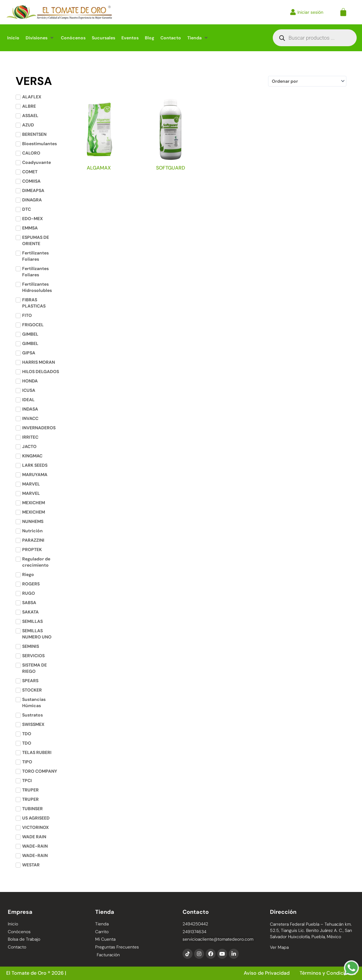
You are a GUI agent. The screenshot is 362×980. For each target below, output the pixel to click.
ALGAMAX (99, 168)
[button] (40, 38)
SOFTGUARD (171, 168)
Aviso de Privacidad (267, 973)
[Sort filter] (307, 81)
